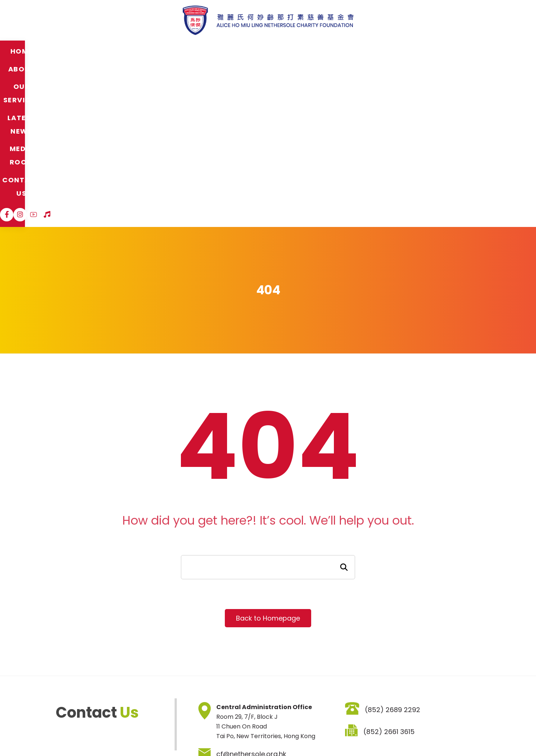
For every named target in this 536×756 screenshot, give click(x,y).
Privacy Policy (136, 734)
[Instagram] (438, 51)
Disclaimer (94, 734)
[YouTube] (452, 51)
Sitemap (59, 734)
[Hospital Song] (465, 51)
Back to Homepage (268, 454)
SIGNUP (354, 693)
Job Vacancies (183, 734)
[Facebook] (425, 51)
